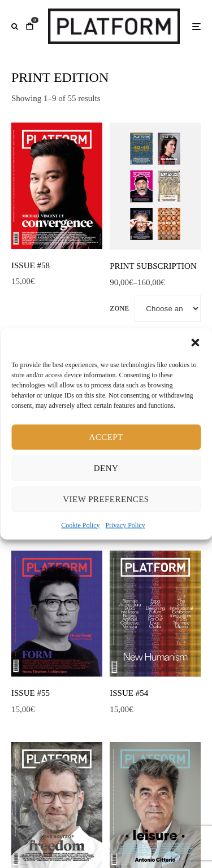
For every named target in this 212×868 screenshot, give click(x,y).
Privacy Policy (126, 525)
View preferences (106, 499)
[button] (195, 342)
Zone (119, 308)
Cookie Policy (80, 525)
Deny (106, 468)
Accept (106, 437)
